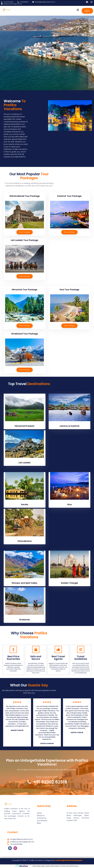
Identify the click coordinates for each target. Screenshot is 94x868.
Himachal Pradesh (25, 426)
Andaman (25, 620)
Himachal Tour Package (25, 290)
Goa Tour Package (69, 290)
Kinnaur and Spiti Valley (25, 583)
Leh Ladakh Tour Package (25, 240)
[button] (78, 10)
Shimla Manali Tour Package (25, 196)
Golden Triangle (69, 583)
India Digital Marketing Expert (69, 860)
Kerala (25, 504)
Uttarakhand (25, 541)
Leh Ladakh (25, 463)
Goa (69, 504)
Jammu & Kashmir (69, 426)
